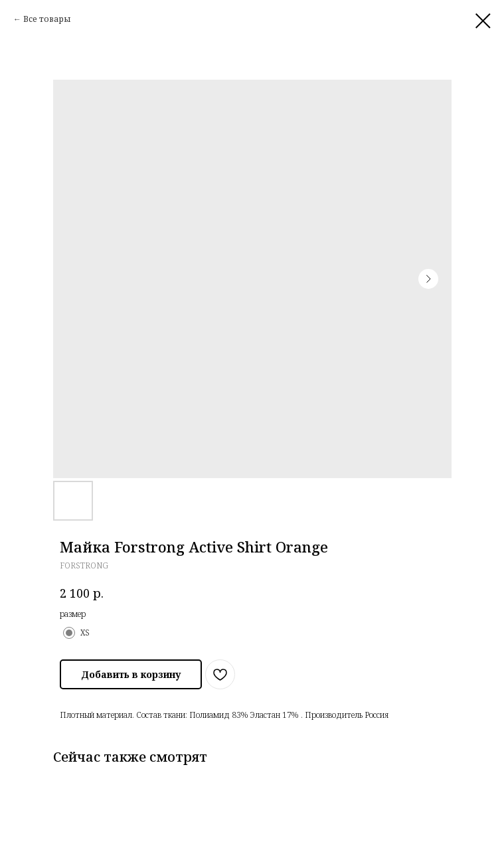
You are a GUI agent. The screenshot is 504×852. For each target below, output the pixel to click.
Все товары (47, 19)
